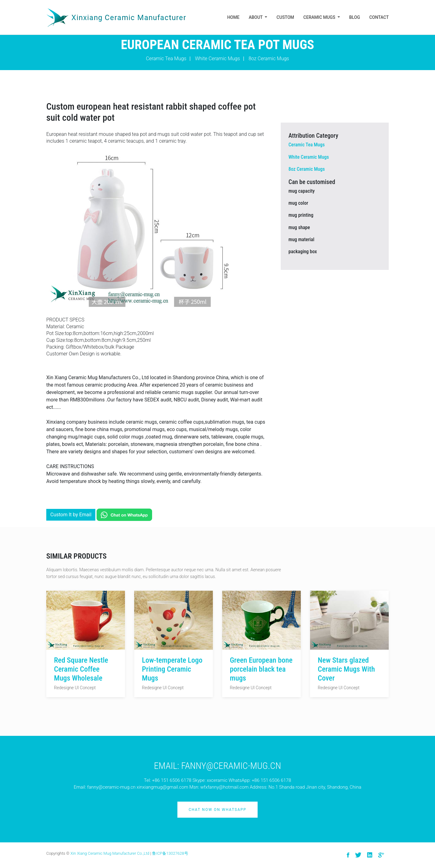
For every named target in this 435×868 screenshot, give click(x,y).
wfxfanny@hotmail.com (224, 787)
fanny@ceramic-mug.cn (111, 787)
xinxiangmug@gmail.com (162, 787)
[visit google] (381, 855)
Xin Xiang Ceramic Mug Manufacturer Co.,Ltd (110, 853)
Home (233, 17)
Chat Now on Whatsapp (217, 810)
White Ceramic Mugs (217, 59)
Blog (355, 17)
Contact (379, 17)
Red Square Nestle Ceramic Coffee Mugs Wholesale (81, 669)
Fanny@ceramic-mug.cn (231, 766)
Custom (285, 17)
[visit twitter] (358, 855)
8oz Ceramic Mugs (269, 59)
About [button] (256, 17)
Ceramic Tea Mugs (166, 59)
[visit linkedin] (370, 855)
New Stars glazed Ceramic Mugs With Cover (346, 669)
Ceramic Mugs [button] (320, 17)
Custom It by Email (71, 515)
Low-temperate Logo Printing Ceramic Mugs (172, 669)
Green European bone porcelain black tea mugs (261, 669)
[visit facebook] (348, 855)
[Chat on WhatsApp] (124, 515)
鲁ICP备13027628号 (170, 853)
